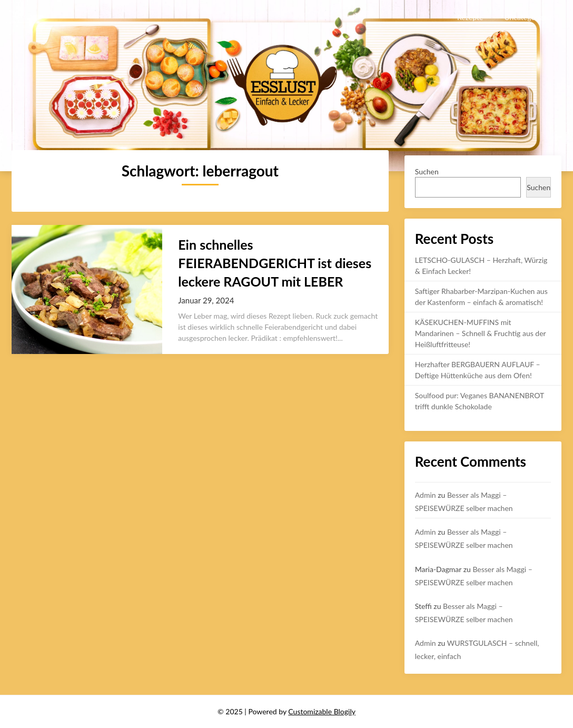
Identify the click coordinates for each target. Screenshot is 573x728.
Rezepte (470, 17)
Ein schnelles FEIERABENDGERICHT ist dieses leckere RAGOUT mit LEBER (275, 263)
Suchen (427, 171)
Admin (426, 495)
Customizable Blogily (322, 711)
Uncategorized (527, 17)
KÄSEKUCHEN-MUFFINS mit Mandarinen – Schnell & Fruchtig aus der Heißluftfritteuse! (481, 333)
